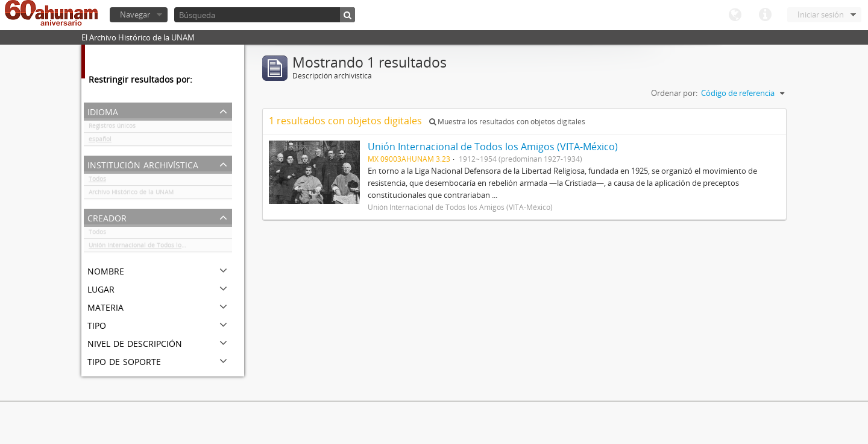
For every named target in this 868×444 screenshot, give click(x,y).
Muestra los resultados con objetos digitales (507, 122)
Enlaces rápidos (765, 15)
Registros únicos (112, 128)
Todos (97, 181)
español (100, 141)
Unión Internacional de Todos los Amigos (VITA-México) (160, 247)
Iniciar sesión (821, 14)
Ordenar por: (674, 93)
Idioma (735, 15)
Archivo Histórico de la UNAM (131, 194)
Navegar (135, 14)
